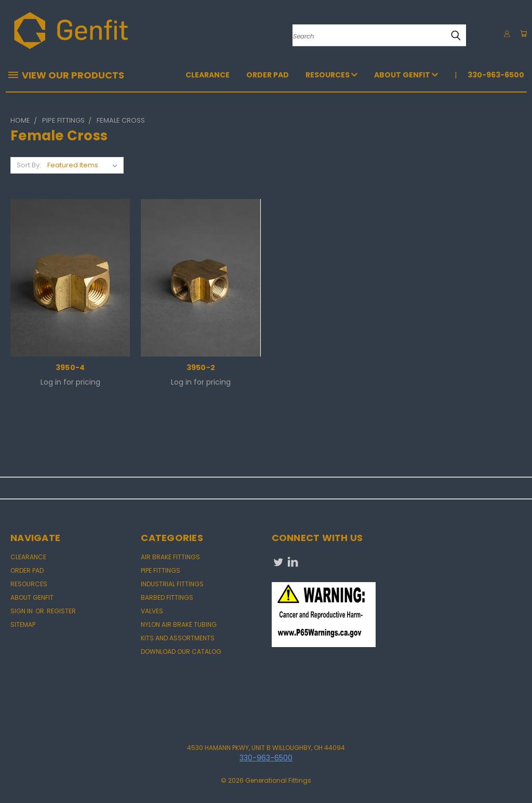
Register (61, 611)
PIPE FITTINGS (161, 570)
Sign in (22, 611)
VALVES (152, 611)
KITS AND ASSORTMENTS (178, 638)
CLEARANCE (208, 75)
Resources (331, 75)
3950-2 (201, 367)
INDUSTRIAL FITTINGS (172, 584)
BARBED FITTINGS (167, 597)
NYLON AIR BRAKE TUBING (179, 624)
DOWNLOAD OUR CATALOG (181, 651)
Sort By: (29, 165)
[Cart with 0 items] (522, 34)
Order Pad (268, 75)
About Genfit (406, 75)
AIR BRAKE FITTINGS (170, 557)
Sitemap (23, 624)
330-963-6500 (496, 75)
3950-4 (70, 367)
